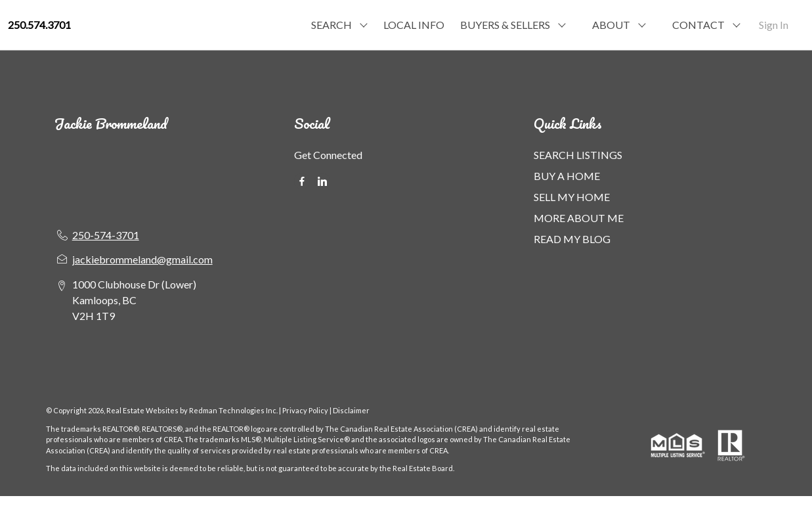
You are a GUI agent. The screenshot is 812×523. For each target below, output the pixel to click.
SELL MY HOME (572, 197)
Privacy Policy (305, 410)
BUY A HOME (567, 176)
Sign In (774, 25)
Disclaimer (351, 410)
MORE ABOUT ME (579, 218)
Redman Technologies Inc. (234, 410)
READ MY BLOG (572, 239)
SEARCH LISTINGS (578, 155)
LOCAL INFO (414, 25)
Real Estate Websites (143, 410)
